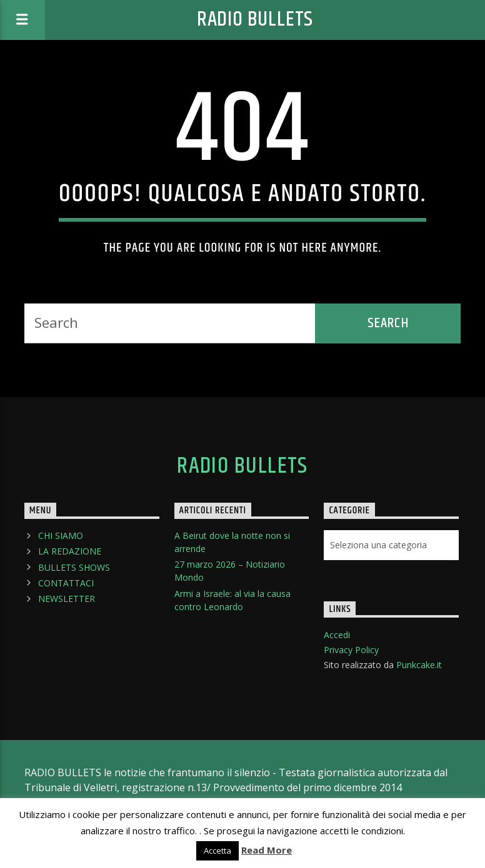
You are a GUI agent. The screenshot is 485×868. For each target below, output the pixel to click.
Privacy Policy (351, 650)
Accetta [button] (217, 851)
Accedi (337, 635)
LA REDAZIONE (70, 551)
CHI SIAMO (61, 535)
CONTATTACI (66, 583)
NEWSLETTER (67, 599)
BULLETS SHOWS (74, 567)
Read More (267, 850)
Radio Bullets (255, 20)
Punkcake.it (419, 665)
